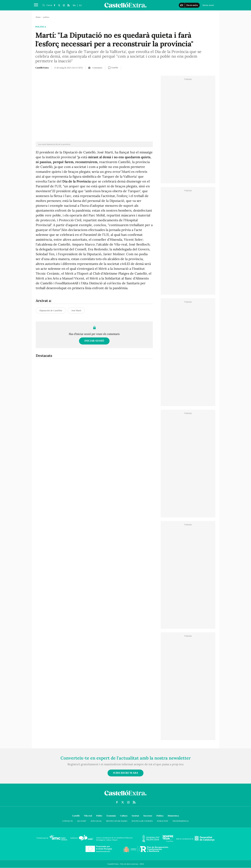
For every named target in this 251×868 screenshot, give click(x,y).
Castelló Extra (42, 68)
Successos (148, 816)
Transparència (181, 821)
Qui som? (82, 821)
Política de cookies (142, 821)
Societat (135, 816)
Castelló (76, 816)
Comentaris (95, 68)
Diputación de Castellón (51, 310)
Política (160, 816)
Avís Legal (96, 821)
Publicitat (163, 821)
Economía (111, 816)
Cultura (124, 816)
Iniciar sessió (94, 341)
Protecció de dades (117, 821)
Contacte (68, 821)
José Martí (76, 310)
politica (41, 27)
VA (74, 5)
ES (80, 5)
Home (38, 17)
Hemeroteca (173, 816)
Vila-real (88, 816)
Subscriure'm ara (125, 773)
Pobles (99, 816)
